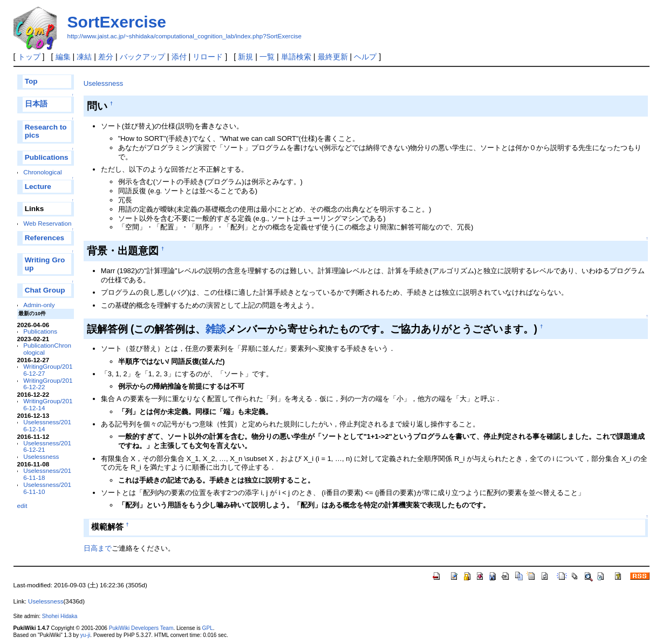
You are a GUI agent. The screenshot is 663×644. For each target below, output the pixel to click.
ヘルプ (365, 57)
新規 (245, 57)
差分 (106, 57)
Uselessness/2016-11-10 (47, 488)
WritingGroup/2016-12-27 (48, 370)
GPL (208, 628)
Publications (47, 157)
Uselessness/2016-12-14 (47, 425)
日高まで (98, 548)
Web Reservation (47, 223)
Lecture (38, 187)
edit (22, 506)
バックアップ (142, 57)
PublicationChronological (47, 349)
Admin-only (39, 305)
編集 (63, 57)
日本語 (36, 104)
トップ (29, 57)
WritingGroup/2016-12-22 (48, 384)
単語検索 (296, 57)
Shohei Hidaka (60, 616)
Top (31, 81)
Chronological (42, 172)
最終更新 (333, 57)
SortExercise (117, 22)
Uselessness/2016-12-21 (47, 446)
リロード (208, 57)
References (45, 238)
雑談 (216, 329)
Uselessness (41, 456)
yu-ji (85, 635)
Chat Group (45, 290)
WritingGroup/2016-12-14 (48, 404)
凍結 (84, 57)
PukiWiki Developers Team (141, 628)
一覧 (267, 57)
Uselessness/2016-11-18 (47, 474)
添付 (179, 57)
